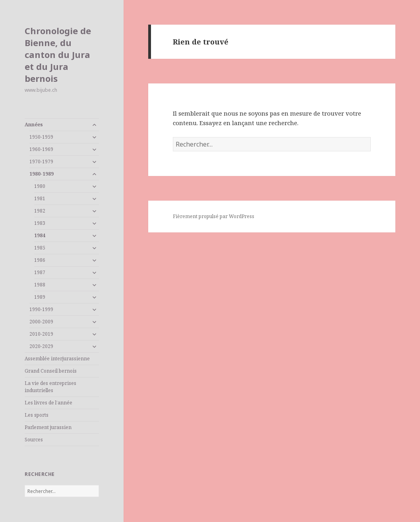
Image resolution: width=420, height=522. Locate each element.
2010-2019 (41, 334)
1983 (40, 223)
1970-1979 (41, 161)
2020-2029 (41, 346)
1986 (40, 260)
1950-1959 (41, 137)
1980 (40, 186)
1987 (40, 272)
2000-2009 (41, 322)
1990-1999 (41, 309)
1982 (40, 211)
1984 (40, 235)
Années (34, 125)
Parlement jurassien (48, 427)
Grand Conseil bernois (51, 371)
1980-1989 (42, 174)
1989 (40, 297)
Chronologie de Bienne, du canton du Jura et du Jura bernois (58, 54)
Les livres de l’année (48, 403)
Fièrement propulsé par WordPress (214, 216)
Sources (34, 440)
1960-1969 (41, 149)
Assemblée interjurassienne (57, 359)
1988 (40, 285)
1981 (40, 198)
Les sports (37, 415)
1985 (40, 248)
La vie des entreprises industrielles (50, 387)
